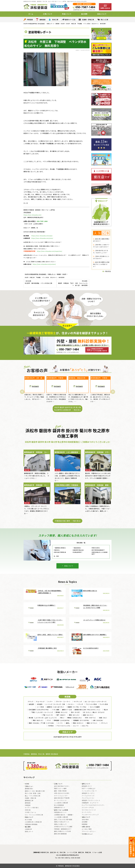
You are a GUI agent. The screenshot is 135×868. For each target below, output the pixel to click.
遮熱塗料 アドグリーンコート (91, 801)
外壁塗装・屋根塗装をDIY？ (63, 829)
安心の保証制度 (59, 805)
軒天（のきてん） (91, 718)
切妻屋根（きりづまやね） (82, 720)
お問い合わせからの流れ (62, 793)
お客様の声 (28, 829)
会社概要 (85, 822)
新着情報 (85, 824)
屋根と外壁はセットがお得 (62, 831)
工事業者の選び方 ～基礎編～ (64, 815)
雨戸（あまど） (61, 715)
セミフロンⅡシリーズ (89, 810)
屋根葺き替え (29, 789)
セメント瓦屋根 (95, 707)
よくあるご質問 (87, 829)
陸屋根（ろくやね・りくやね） (77, 707)
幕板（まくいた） (75, 715)
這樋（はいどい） (88, 715)
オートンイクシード (60, 801)
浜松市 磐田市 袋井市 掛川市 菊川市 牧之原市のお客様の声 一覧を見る (67, 409)
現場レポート (29, 832)
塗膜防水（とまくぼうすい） (56, 707)
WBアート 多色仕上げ (89, 789)
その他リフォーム (30, 812)
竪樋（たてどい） (92, 723)
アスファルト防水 (91, 704)
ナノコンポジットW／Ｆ (89, 791)
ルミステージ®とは (88, 808)
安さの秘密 (28, 820)
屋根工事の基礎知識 (60, 834)
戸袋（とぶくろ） (48, 715)
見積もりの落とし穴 (60, 824)
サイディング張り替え (32, 808)
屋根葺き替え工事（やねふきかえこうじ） (88, 710)
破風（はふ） (103, 718)
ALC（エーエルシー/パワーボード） (96, 702)
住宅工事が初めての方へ (62, 786)
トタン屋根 (56, 710)
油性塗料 (31, 704)
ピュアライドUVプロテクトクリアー (93, 805)
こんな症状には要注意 (61, 803)
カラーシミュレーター (61, 796)
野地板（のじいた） (62, 712)
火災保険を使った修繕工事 (33, 822)
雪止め (106, 710)
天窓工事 (28, 810)
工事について (48, 14)
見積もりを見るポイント (62, 822)
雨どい (62, 718)
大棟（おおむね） (98, 720)
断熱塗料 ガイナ (87, 786)
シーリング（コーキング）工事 (55, 704)
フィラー (50, 702)
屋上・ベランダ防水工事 (33, 796)
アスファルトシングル (63, 726)
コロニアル (85, 726)
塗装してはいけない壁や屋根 (63, 820)
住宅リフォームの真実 (61, 810)
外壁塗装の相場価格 (31, 824)
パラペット (104, 723)
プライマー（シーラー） (63, 702)
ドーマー (60, 723)
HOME (27, 784)
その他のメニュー (87, 834)
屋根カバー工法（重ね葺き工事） (35, 791)
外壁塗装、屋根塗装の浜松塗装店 (69, 866)
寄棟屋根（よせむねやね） (62, 720)
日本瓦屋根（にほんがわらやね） (39, 710)
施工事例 (84, 14)
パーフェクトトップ (88, 796)
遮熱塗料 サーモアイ (88, 793)
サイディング (78, 702)
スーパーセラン (87, 812)
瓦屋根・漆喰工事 (88, 20)
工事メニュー (29, 786)
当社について (102, 14)
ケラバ (49, 720)
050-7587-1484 (85, 7)
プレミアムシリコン (88, 798)
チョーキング (40, 702)
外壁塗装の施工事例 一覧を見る (67, 521)
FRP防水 (51, 726)
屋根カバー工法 (70, 20)
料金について (67, 14)
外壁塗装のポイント (60, 812)
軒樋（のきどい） (78, 723)
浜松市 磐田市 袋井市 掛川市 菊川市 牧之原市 (67, 737)
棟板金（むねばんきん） (75, 718)
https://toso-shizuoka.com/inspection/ (50, 251)
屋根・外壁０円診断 (60, 791)
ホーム (31, 14)
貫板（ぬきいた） (38, 720)
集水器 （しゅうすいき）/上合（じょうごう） (43, 718)
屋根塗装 (43, 20)
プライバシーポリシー (89, 832)
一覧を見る (107, 271)
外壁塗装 (30, 20)
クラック (31, 702)
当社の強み (85, 820)
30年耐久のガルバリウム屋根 (63, 827)
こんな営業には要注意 (61, 817)
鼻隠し (68, 723)
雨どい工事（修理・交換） (33, 793)
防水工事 (55, 20)
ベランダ (80, 704)
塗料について (86, 784)
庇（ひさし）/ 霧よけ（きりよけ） (94, 712)
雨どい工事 (104, 20)
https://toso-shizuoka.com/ (32, 215)
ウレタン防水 (104, 704)
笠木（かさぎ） (76, 712)
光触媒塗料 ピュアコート (90, 803)
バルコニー (71, 704)
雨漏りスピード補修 (60, 789)
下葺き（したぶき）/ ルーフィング (42, 712)
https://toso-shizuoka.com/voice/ (42, 238)
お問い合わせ (86, 827)
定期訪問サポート (60, 808)
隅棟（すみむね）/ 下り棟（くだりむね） (42, 723)
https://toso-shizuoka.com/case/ (42, 236)
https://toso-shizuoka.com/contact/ (44, 264)
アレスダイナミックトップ (90, 815)
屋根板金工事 (29, 801)
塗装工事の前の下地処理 (62, 798)
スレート (76, 726)
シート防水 (40, 707)
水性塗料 (40, 704)
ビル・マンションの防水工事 (34, 815)
